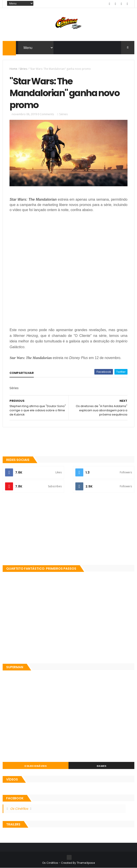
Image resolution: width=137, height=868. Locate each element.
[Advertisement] (68, 529)
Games (102, 766)
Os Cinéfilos (19, 809)
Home (13, 69)
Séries (23, 69)
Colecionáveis (36, 766)
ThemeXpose (86, 863)
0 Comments (46, 114)
